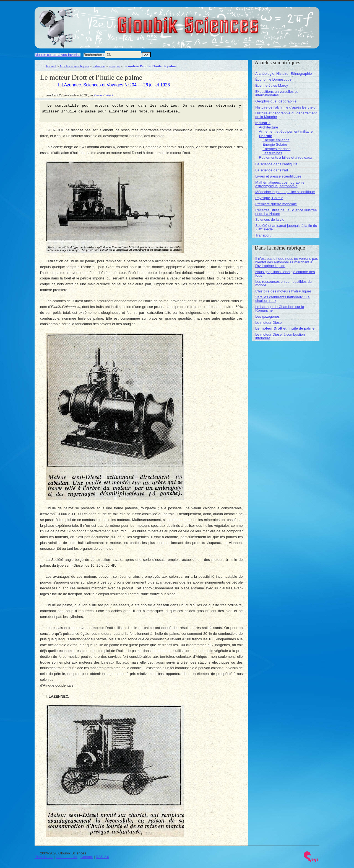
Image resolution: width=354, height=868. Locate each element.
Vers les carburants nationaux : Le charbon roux (283, 299)
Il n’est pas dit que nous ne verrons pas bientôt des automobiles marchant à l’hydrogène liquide (287, 262)
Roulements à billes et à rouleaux (285, 157)
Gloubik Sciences (219, 22)
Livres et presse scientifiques (278, 176)
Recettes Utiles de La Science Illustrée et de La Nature (286, 212)
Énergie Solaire (275, 144)
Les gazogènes (267, 316)
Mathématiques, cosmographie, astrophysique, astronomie (280, 184)
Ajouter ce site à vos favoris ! (58, 55)
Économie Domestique (273, 79)
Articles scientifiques (74, 66)
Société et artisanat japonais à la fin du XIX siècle (286, 227)
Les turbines (272, 153)
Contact (87, 857)
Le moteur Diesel (269, 323)
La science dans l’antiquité (276, 164)
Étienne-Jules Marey (272, 85)
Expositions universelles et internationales (276, 93)
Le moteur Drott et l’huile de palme (285, 328)
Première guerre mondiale (276, 204)
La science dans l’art (272, 170)
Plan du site (44, 857)
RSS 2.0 (102, 857)
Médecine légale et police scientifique (285, 192)
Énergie (114, 66)
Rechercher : (94, 55)
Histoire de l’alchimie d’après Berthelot (286, 107)
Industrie (99, 66)
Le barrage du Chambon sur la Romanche (280, 309)
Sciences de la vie (270, 219)
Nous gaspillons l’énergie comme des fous (285, 274)
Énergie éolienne (276, 140)
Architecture (268, 127)
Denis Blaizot (103, 95)
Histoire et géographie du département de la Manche (286, 115)
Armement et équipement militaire (286, 131)
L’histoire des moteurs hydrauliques (283, 291)
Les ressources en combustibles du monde (283, 283)
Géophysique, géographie (276, 101)
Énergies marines (276, 149)
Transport (263, 235)
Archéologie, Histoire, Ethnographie (284, 74)
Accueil (51, 66)
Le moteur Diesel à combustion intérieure (280, 336)
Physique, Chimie (269, 198)
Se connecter (67, 857)
